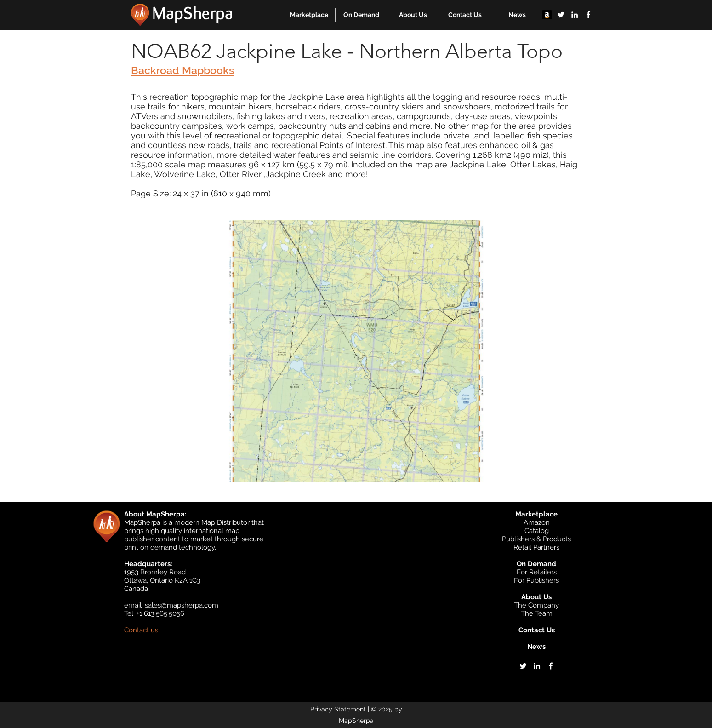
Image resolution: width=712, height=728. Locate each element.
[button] (309, 15)
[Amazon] (547, 15)
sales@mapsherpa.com (182, 605)
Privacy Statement (338, 709)
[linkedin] (575, 15)
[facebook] (588, 15)
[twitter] (561, 15)
